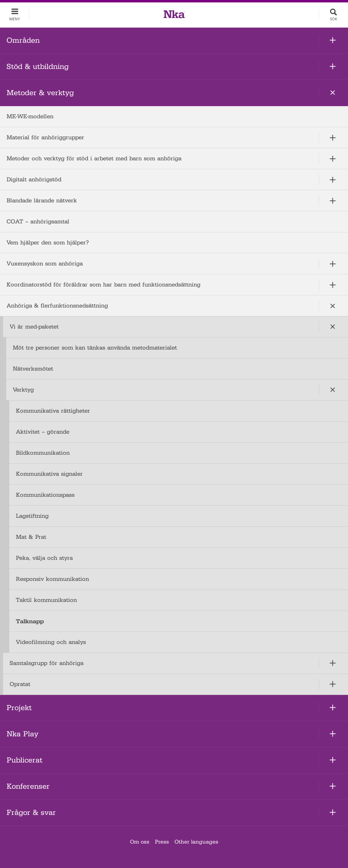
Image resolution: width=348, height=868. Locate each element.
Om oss (140, 842)
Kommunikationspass (45, 495)
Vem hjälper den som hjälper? (48, 243)
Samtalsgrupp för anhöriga (47, 663)
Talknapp (30, 621)
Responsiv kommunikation (52, 579)
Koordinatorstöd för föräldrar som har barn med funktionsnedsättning (103, 285)
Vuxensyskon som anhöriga (45, 264)
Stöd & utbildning (38, 67)
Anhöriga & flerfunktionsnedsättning (57, 306)
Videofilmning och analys (51, 642)
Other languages (196, 842)
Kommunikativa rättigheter (53, 411)
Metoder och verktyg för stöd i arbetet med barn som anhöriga (94, 158)
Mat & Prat (31, 537)
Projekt (19, 708)
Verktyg (23, 390)
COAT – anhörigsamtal (38, 221)
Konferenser (28, 786)
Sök (334, 19)
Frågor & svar (31, 813)
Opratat (20, 684)
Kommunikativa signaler (49, 474)
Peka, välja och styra (44, 558)
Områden (23, 40)
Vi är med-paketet (34, 327)
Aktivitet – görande (43, 432)
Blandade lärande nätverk (42, 200)
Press (162, 842)
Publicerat (24, 760)
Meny (15, 19)
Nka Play (22, 734)
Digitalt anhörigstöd (34, 179)
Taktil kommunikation (46, 600)
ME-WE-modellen (30, 116)
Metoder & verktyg (40, 93)
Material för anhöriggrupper (45, 137)
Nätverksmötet (33, 369)
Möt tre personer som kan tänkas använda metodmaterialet (95, 348)
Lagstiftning (32, 516)
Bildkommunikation (43, 453)
